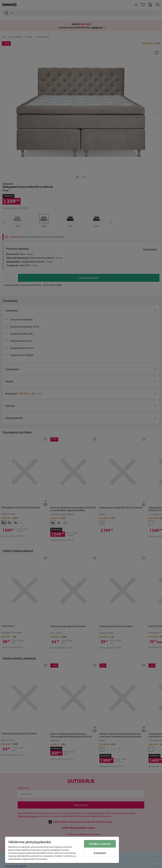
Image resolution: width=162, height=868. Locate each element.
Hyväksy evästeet (100, 844)
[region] (62, 850)
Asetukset (100, 853)
